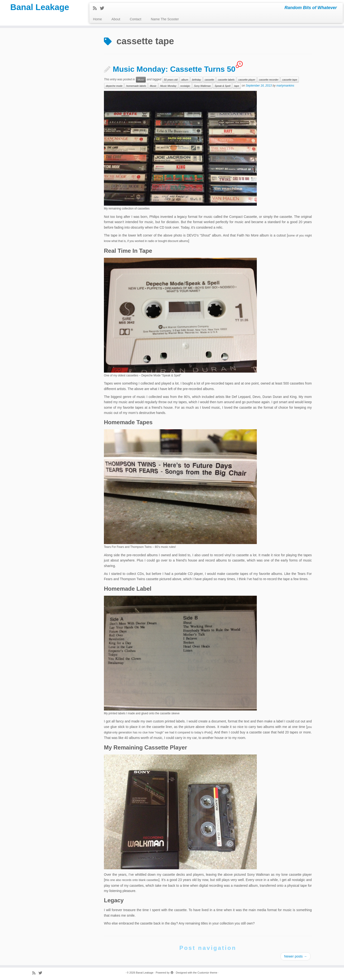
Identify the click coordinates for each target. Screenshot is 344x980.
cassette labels (226, 80)
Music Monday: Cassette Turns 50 (174, 69)
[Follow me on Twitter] (104, 8)
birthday (196, 80)
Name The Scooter (165, 19)
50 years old (171, 80)
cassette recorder (269, 80)
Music (141, 80)
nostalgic (185, 86)
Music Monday (168, 86)
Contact (135, 19)
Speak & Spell (222, 86)
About (116, 19)
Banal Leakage (40, 8)
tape (236, 86)
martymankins (285, 86)
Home (97, 19)
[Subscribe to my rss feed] (96, 8)
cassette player (247, 80)
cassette (209, 80)
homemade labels (136, 86)
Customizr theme (207, 973)
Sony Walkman (202, 86)
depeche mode (114, 86)
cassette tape (290, 80)
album (185, 80)
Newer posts (296, 956)
